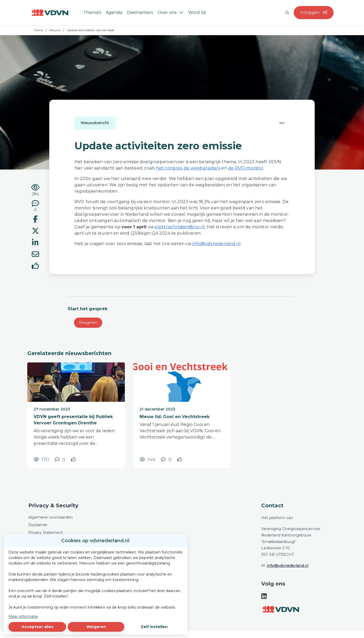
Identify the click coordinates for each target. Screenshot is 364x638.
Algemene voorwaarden (50, 517)
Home (38, 30)
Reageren (88, 323)
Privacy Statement (46, 532)
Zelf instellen (154, 627)
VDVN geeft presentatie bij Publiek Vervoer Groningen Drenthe (73, 420)
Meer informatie (23, 616)
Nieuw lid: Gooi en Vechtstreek (175, 417)
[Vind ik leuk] (35, 267)
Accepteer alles (37, 627)
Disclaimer (38, 525)
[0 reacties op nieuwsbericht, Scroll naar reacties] (35, 206)
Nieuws (55, 30)
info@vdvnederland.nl (288, 566)
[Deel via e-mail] (35, 255)
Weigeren (96, 627)
